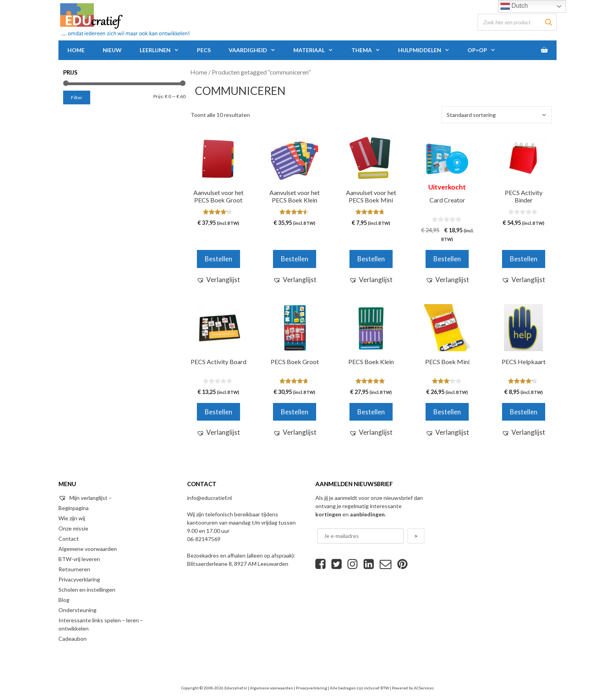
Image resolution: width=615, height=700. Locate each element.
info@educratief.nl (209, 498)
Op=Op (486, 50)
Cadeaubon (73, 639)
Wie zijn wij (72, 518)
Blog (64, 600)
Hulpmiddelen (428, 50)
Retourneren (74, 569)
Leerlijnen (164, 50)
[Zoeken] (548, 22)
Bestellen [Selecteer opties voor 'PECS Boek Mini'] (447, 412)
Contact (69, 539)
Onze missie (73, 528)
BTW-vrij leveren (79, 559)
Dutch (514, 6)
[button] (218, 280)
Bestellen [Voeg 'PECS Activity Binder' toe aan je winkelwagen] (524, 259)
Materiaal (318, 50)
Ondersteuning (77, 610)
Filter (77, 98)
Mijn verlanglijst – (85, 498)
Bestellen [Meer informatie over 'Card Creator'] (447, 259)
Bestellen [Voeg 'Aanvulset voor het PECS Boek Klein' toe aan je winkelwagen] (295, 259)
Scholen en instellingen (87, 590)
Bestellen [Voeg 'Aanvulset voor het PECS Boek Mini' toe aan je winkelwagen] (371, 259)
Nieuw (112, 50)
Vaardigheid (257, 50)
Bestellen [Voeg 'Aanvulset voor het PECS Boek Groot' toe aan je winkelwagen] (218, 259)
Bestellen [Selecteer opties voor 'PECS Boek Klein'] (371, 412)
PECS (204, 50)
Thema (370, 50)
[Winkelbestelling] (497, 115)
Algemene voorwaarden (88, 549)
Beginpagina (74, 508)
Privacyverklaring (79, 579)
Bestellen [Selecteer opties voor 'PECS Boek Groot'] (295, 412)
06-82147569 (204, 539)
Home (76, 50)
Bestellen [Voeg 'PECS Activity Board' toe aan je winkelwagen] (218, 412)
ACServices (424, 688)
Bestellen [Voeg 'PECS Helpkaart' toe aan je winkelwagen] (524, 412)
